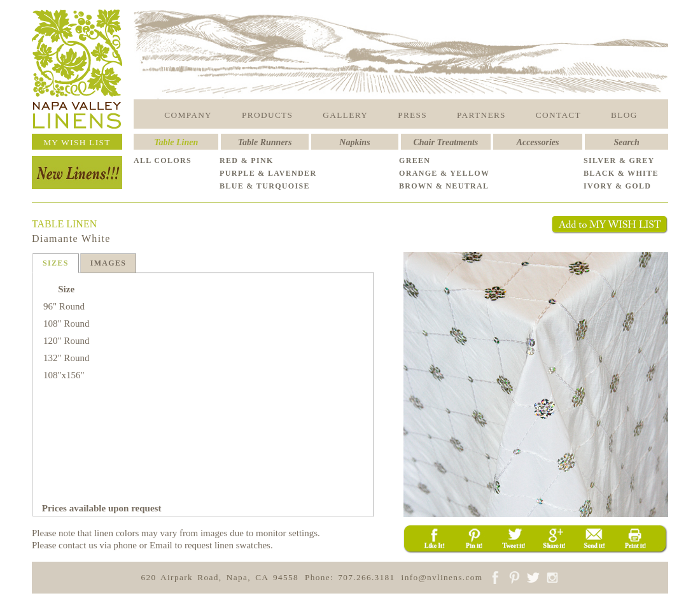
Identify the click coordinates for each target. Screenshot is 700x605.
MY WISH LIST (77, 142)
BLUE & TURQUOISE (265, 186)
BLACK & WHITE (621, 173)
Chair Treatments (446, 142)
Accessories (538, 142)
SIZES (56, 263)
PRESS (412, 115)
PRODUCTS (267, 115)
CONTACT (558, 115)
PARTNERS (481, 115)
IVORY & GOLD (617, 186)
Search (626, 142)
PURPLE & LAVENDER (268, 173)
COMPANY (188, 115)
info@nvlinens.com (442, 577)
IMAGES (108, 263)
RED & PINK (247, 160)
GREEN (415, 160)
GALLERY (345, 115)
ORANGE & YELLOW (444, 173)
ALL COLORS (163, 160)
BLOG (624, 115)
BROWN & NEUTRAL (444, 186)
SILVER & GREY (619, 160)
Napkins (354, 142)
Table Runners (265, 142)
